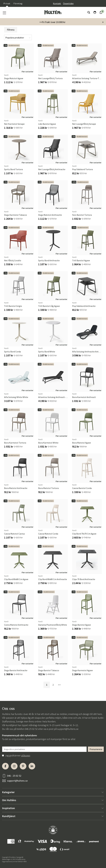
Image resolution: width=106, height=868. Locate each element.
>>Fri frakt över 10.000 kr (52, 22)
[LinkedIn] (32, 766)
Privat (7, 3)
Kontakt (57, 3)
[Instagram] (14, 766)
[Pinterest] (23, 766)
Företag (18, 3)
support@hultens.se (68, 729)
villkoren (26, 755)
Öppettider (68, 3)
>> (59, 685)
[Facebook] (5, 766)
